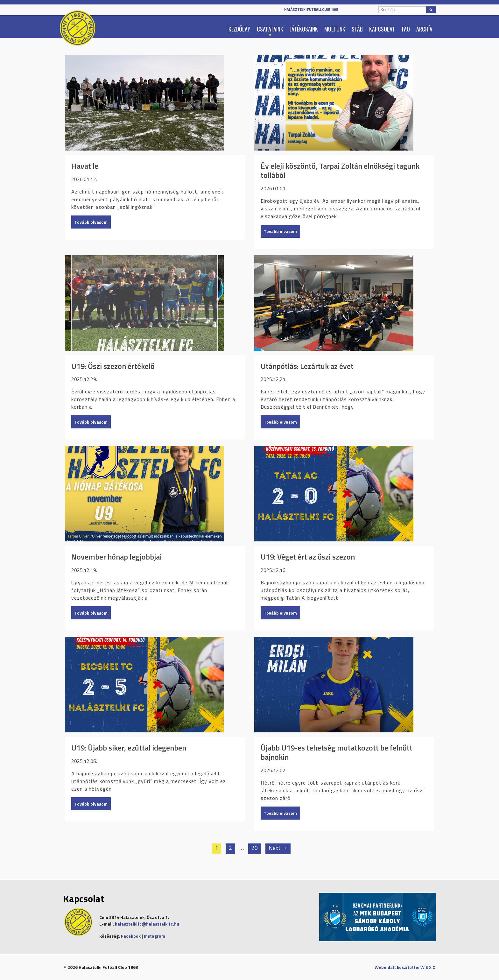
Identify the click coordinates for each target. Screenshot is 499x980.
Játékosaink (304, 29)
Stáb (357, 29)
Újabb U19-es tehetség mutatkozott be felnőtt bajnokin (337, 752)
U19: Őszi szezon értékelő (113, 366)
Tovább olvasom (91, 222)
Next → (278, 848)
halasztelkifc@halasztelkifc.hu (147, 924)
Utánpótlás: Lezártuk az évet (307, 366)
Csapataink (270, 29)
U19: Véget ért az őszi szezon (308, 557)
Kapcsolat (382, 29)
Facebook (131, 936)
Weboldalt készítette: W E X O (405, 967)
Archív (424, 29)
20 (255, 848)
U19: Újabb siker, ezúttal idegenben (129, 748)
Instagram (155, 936)
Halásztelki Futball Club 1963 (311, 10)
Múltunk (335, 29)
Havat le (85, 166)
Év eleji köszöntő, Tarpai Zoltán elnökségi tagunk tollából (340, 171)
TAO (406, 29)
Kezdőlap (239, 29)
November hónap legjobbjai (116, 557)
